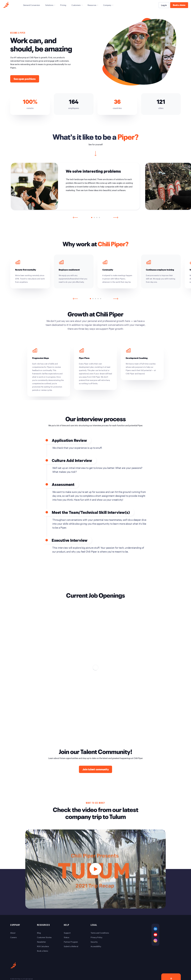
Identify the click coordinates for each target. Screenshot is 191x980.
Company (107, 5)
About (13, 933)
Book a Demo (43, 951)
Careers (13, 937)
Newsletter (41, 942)
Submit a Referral (71, 946)
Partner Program (71, 942)
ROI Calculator (43, 946)
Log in (164, 5)
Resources (92, 5)
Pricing (63, 5)
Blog (39, 933)
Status (67, 937)
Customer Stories (44, 937)
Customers (76, 5)
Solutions (49, 5)
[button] (92, 217)
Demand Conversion (32, 5)
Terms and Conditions (100, 933)
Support (67, 933)
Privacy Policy (96, 937)
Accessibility (96, 946)
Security (94, 942)
